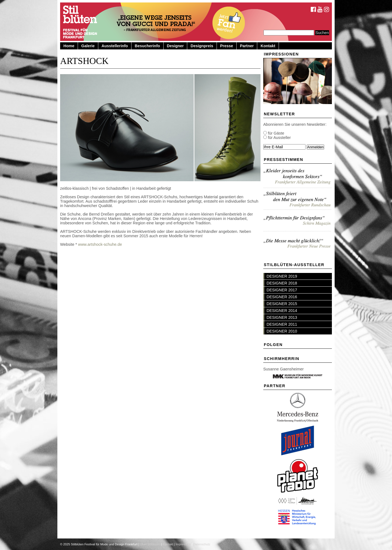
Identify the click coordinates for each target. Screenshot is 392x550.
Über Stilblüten (150, 544)
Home (69, 46)
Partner (247, 46)
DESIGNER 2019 (282, 276)
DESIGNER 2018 (282, 283)
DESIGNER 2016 (282, 297)
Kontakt (268, 46)
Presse (227, 46)
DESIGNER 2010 (282, 331)
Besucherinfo (147, 46)
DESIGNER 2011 (282, 324)
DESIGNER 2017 (282, 290)
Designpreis (202, 46)
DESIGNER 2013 (282, 317)
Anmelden (315, 147)
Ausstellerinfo (115, 46)
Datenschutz (202, 544)
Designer (175, 46)
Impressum (183, 544)
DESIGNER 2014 (282, 311)
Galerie (88, 46)
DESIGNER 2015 (282, 304)
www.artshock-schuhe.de (100, 244)
